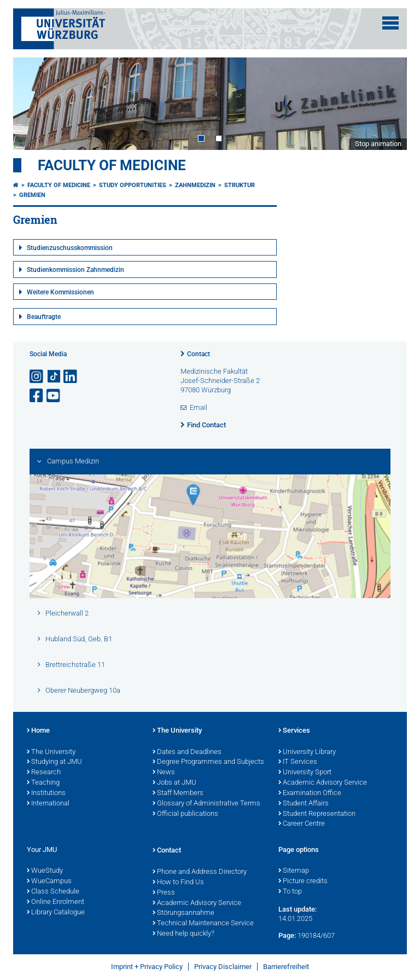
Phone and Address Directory (200, 872)
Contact (199, 354)
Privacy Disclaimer (223, 967)
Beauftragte (44, 317)
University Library (307, 752)
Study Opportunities (133, 185)
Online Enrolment (56, 902)
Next (388, 103)
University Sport (305, 773)
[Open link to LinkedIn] (71, 377)
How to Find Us (178, 883)
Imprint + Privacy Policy (147, 967)
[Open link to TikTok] (54, 377)
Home (38, 731)
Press (164, 893)
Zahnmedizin (195, 185)
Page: (287, 935)
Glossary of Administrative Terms (206, 804)
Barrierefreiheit (286, 967)
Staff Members (178, 793)
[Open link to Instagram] (37, 377)
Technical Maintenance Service (203, 924)
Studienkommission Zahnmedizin (75, 270)
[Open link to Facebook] (37, 396)
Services (294, 731)
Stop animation (378, 144)
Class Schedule (53, 892)
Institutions (46, 793)
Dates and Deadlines (187, 752)
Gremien (32, 195)
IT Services (298, 762)
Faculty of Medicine (112, 165)
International (48, 804)
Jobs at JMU (174, 783)
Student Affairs (304, 804)
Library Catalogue (56, 913)
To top (290, 892)
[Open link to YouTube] (54, 396)
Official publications (185, 814)
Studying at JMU (54, 762)
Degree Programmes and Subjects (208, 762)
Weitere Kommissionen (60, 292)
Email (199, 407)
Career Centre (302, 824)
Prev (32, 103)
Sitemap (294, 871)
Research (44, 773)
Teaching (43, 783)
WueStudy (45, 871)
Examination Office (310, 793)
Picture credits (303, 882)
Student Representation (317, 814)
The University (51, 752)
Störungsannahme (183, 913)
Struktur (240, 185)
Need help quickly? (183, 934)
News (164, 773)
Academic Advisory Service (323, 783)
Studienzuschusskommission (70, 248)
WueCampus (49, 882)
